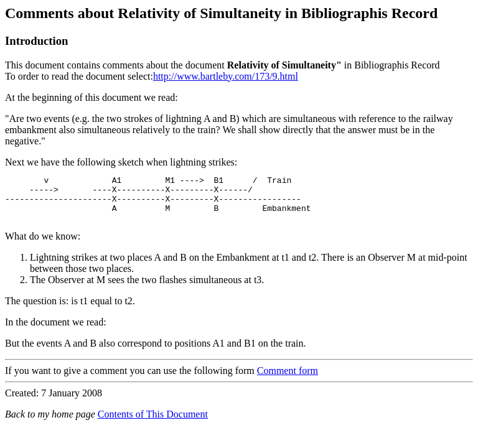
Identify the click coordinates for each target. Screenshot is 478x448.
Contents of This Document (153, 423)
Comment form (288, 380)
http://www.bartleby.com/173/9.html (226, 76)
